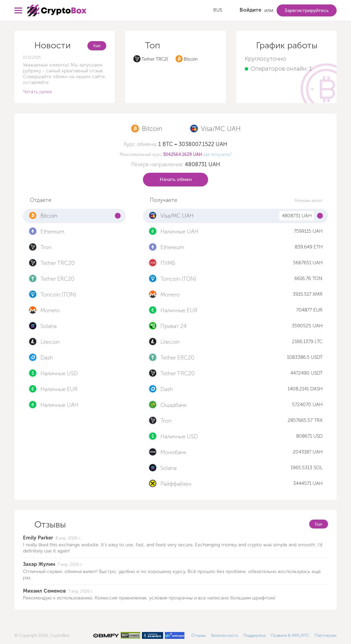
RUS (218, 10)
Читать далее (38, 92)
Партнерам (326, 635)
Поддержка (255, 635)
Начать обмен (176, 179)
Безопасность (225, 635)
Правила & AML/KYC (290, 635)
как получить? (217, 154)
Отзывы (199, 635)
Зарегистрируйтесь (307, 10)
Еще (97, 46)
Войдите (250, 10)
